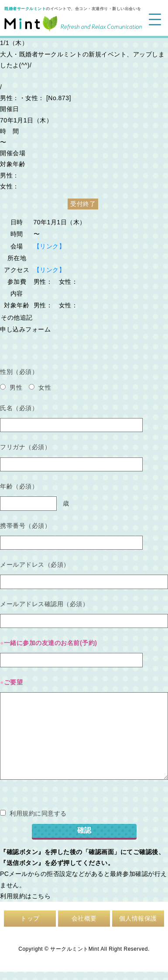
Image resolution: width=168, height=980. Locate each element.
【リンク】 (50, 246)
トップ (30, 918)
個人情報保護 (138, 918)
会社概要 (84, 918)
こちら (41, 896)
